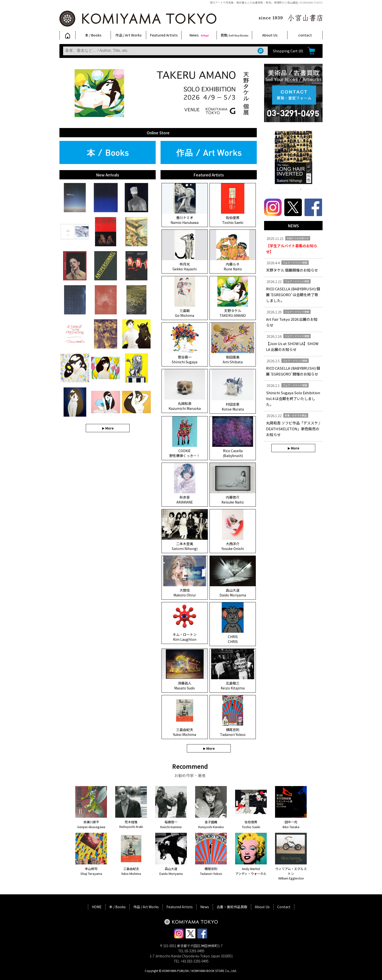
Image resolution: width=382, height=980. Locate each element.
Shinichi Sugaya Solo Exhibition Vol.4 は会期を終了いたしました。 (293, 398)
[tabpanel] (293, 158)
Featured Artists (164, 35)
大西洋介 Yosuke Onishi (233, 546)
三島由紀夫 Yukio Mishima (185, 732)
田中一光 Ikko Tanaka (291, 824)
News (199, 35)
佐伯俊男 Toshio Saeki (233, 220)
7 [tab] (315, 189)
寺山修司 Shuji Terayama (91, 871)
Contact (284, 907)
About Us (270, 35)
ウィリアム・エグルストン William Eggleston (291, 873)
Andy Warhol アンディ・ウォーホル (251, 871)
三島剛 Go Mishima (185, 313)
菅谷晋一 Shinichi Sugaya (185, 359)
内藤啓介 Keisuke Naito (233, 500)
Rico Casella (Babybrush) (233, 453)
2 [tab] (279, 189)
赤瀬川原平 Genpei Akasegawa (91, 824)
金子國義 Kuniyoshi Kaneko (211, 824)
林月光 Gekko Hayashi (185, 266)
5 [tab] (301, 189)
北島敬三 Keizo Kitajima (233, 686)
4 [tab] (293, 189)
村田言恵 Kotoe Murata (233, 407)
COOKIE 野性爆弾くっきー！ (185, 453)
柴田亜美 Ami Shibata (233, 359)
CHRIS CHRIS (233, 639)
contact (305, 35)
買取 (234, 35)
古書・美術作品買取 (232, 907)
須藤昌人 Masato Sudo (185, 686)
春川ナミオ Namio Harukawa (185, 220)
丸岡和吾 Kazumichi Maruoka (185, 406)
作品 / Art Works (129, 35)
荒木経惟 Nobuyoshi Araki (131, 824)
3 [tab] (286, 189)
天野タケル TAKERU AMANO (233, 313)
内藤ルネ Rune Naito (233, 266)
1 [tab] (271, 189)
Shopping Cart (288, 51)
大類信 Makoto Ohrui (185, 593)
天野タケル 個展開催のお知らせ (292, 270)
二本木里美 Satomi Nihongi (185, 546)
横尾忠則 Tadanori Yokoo (233, 732)
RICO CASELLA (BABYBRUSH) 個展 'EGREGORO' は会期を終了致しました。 (293, 295)
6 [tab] (308, 189)
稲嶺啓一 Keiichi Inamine (171, 824)
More (109, 428)
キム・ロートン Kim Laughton (185, 637)
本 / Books (93, 35)
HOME (97, 907)
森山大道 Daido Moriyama (233, 593)
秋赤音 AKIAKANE (185, 500)
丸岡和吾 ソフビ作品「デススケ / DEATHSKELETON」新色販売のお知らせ (293, 429)
